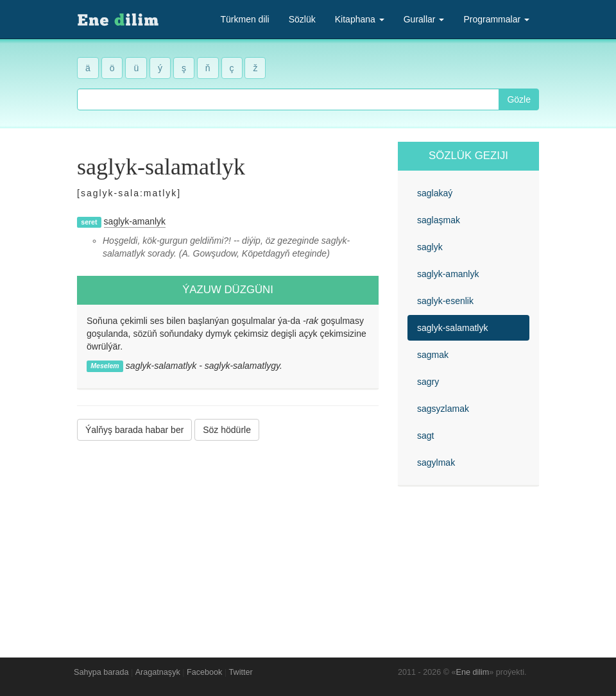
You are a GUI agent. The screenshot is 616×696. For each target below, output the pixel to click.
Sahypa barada (101, 672)
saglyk (430, 247)
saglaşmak (439, 220)
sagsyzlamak (443, 409)
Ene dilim (473, 672)
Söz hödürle (227, 430)
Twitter (241, 672)
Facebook (204, 672)
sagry (428, 382)
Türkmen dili (244, 19)
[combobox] (288, 99)
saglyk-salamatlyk (452, 328)
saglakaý (435, 193)
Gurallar (424, 19)
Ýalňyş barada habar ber (134, 430)
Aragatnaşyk (158, 672)
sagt (425, 436)
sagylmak (436, 463)
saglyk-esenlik (445, 301)
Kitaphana (360, 19)
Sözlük (302, 19)
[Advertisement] (228, 539)
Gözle (519, 99)
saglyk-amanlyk (135, 221)
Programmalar (496, 19)
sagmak (433, 355)
